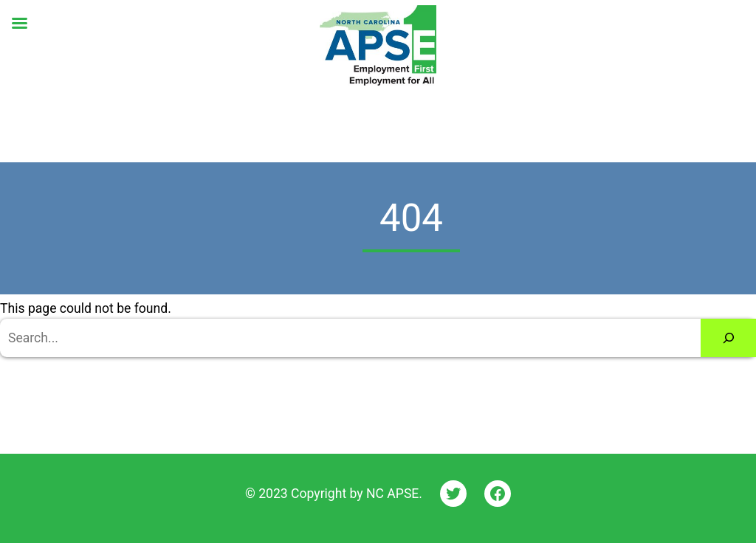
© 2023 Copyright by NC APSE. (334, 494)
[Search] (728, 338)
